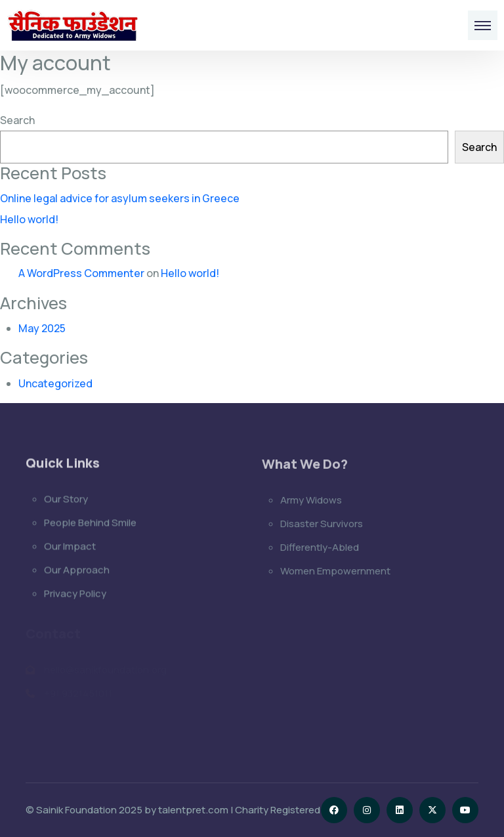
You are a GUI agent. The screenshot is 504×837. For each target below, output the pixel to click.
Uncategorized (55, 383)
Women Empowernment (335, 572)
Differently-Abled (320, 548)
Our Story (66, 500)
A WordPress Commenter (81, 273)
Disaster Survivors (322, 525)
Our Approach (77, 571)
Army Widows (311, 501)
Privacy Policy (75, 594)
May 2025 (42, 328)
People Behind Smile (90, 524)
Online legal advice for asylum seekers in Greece (120, 198)
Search (17, 120)
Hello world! (29, 219)
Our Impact (70, 547)
